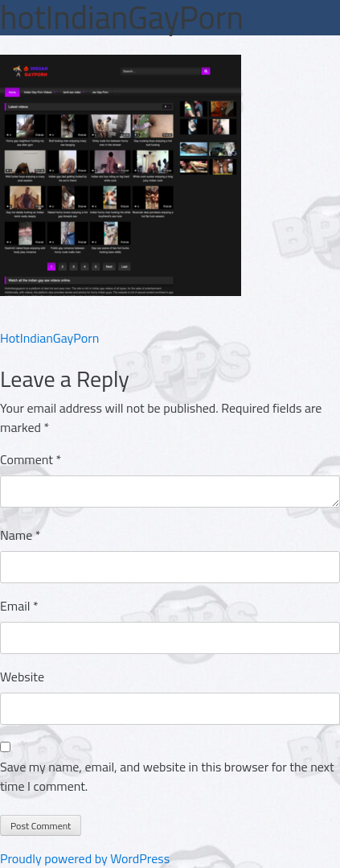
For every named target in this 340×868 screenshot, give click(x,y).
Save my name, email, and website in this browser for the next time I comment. (167, 776)
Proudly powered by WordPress (85, 858)
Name (20, 535)
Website (22, 677)
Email (19, 606)
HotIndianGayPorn (49, 338)
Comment (31, 459)
